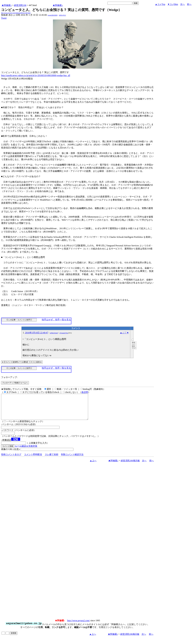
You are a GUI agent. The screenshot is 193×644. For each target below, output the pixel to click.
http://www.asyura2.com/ (79, 626)
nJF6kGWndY (54, 333)
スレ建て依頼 (52, 459)
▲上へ (93, 466)
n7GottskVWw (64, 333)
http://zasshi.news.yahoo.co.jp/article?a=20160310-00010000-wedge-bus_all (36, 75)
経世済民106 (20, 5)
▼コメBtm (173, 4)
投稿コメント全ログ (11, 459)
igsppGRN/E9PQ (53, 15)
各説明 (85, 392)
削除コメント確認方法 (72, 459)
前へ (189, 4)
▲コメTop (160, 4)
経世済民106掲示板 (130, 466)
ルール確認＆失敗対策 (26, 451)
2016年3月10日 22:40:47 (37, 333)
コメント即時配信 (33, 459)
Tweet (4, 18)
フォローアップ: (9, 377)
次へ (182, 4)
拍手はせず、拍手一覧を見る (56, 320)
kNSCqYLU (62, 15)
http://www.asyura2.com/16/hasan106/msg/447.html (16, 13)
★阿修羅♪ (7, 5)
